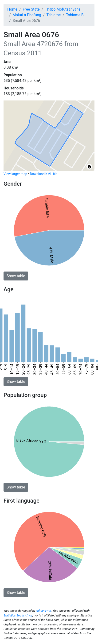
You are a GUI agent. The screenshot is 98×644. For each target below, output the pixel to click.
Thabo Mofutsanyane (63, 9)
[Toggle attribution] (89, 167)
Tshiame (54, 15)
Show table (16, 276)
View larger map (15, 174)
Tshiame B (75, 15)
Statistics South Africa (18, 615)
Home (12, 9)
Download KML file (43, 174)
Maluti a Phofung (27, 15)
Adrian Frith (43, 611)
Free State (31, 9)
